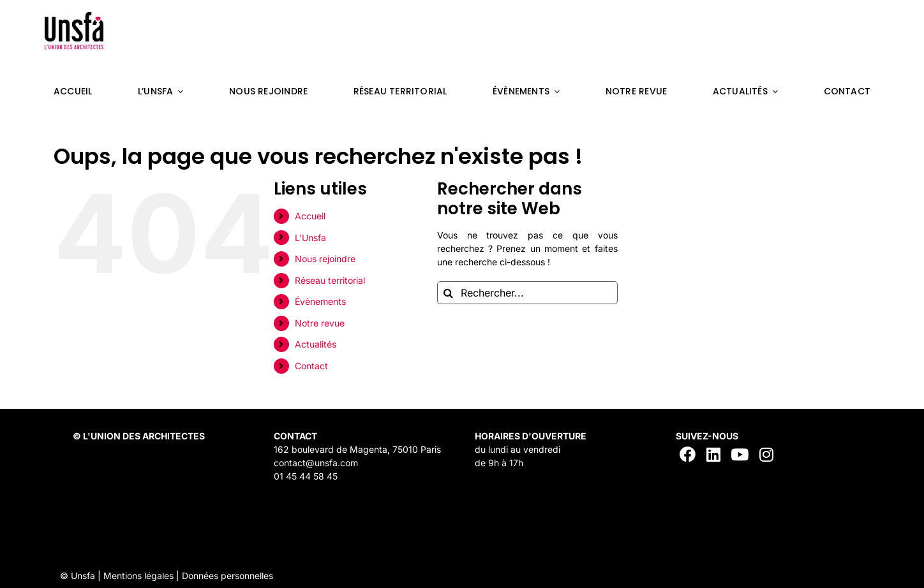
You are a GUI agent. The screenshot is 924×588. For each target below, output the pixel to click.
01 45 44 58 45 (306, 476)
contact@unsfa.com (316, 463)
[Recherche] (449, 293)
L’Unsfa (310, 238)
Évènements (320, 301)
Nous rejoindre (325, 259)
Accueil (310, 216)
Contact (311, 366)
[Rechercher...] (527, 293)
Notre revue (320, 323)
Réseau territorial (330, 280)
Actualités (316, 344)
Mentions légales (138, 576)
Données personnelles (227, 576)
